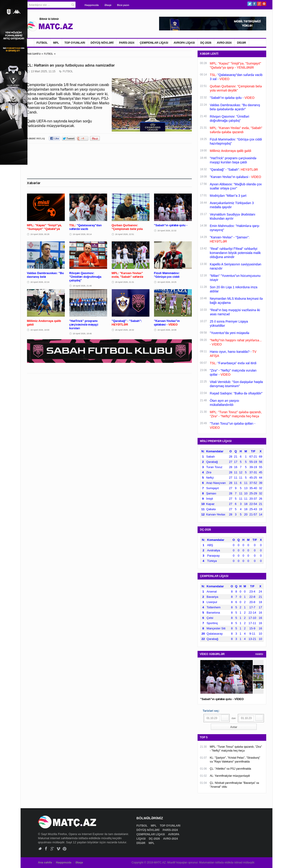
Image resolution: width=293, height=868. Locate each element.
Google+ (259, 4)
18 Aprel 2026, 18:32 (125, 330)
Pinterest (264, 4)
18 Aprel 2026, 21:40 (82, 286)
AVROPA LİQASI (184, 43)
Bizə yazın (123, 5)
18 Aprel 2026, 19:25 (167, 282)
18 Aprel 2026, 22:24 (40, 282)
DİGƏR (242, 43)
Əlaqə (108, 5)
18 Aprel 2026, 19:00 (40, 330)
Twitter (250, 4)
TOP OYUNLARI (75, 43)
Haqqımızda (92, 5)
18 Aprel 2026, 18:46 (82, 334)
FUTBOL (42, 43)
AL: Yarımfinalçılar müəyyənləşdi (230, 776)
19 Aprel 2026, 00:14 (82, 234)
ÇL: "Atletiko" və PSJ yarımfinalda (231, 769)
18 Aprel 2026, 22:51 (125, 234)
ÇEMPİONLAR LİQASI (154, 43)
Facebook (254, 4)
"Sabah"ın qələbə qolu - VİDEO (222, 699)
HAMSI (259, 654)
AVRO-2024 (224, 43)
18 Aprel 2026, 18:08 (167, 330)
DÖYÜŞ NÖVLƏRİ (102, 43)
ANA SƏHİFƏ (34, 54)
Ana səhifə (45, 863)
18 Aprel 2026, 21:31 (125, 282)
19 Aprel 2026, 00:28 (40, 234)
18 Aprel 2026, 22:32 (167, 231)
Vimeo (58, 849)
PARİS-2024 (127, 43)
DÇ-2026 (206, 43)
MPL (56, 43)
